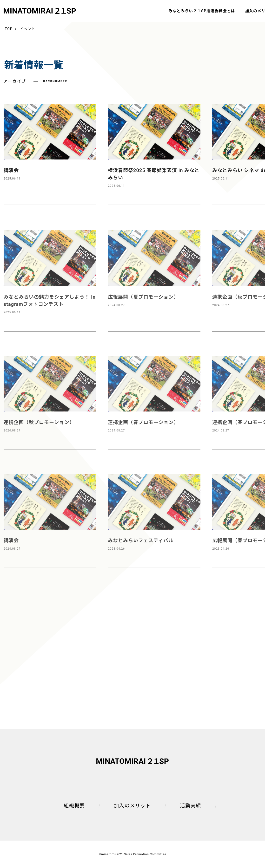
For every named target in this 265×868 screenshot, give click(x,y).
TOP (9, 29)
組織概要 (74, 806)
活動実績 (191, 806)
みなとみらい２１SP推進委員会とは (202, 11)
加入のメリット (132, 806)
